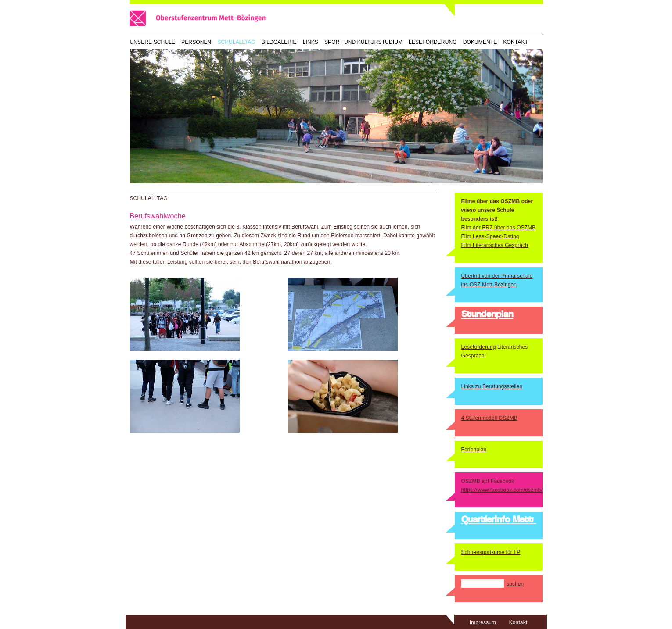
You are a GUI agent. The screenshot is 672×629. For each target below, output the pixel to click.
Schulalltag (236, 42)
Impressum (483, 622)
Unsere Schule (153, 42)
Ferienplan (474, 450)
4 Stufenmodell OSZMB (489, 418)
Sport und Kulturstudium (363, 42)
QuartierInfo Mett (499, 520)
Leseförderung (433, 42)
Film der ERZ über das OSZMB (499, 228)
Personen (196, 42)
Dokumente (480, 42)
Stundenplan (487, 315)
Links (311, 42)
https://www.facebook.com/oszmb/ (502, 490)
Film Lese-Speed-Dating (490, 236)
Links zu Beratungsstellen (492, 386)
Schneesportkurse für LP (491, 552)
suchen (515, 584)
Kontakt (516, 42)
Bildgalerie (279, 42)
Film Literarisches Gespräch (495, 245)
